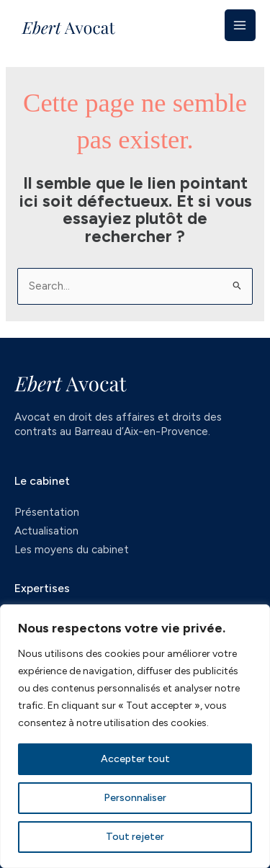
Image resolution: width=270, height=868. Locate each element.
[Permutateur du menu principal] (240, 25)
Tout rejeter (135, 837)
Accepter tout (135, 759)
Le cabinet (42, 481)
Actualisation (46, 531)
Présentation (47, 512)
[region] (135, 736)
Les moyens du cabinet (72, 550)
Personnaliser (135, 798)
